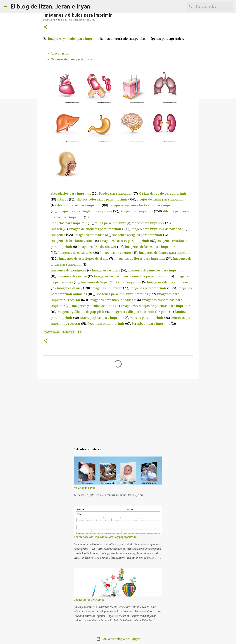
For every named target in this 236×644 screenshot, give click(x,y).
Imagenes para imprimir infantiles (122, 294)
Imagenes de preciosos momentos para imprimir (131, 276)
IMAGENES (69, 332)
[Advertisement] (118, 410)
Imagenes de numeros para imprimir (155, 270)
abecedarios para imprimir (71, 193)
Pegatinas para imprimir (106, 324)
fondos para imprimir (148, 223)
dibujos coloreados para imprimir (103, 199)
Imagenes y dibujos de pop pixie (81, 312)
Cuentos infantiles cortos (89, 600)
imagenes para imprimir (148, 288)
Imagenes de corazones (75, 253)
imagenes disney (70, 288)
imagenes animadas (90, 235)
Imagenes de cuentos (116, 253)
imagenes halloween (107, 288)
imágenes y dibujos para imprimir (73, 39)
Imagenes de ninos (106, 270)
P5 (80, 332)
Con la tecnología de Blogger (118, 639)
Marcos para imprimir (147, 318)
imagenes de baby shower (98, 247)
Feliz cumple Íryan (85, 488)
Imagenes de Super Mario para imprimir (111, 282)
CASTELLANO (52, 332)
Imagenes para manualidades (112, 300)
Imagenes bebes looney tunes (73, 241)
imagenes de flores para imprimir (140, 259)
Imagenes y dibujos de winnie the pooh (140, 312)
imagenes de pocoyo (72, 276)
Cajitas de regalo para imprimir (163, 193)
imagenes (58, 235)
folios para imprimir (111, 223)
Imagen (57, 229)
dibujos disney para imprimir (79, 205)
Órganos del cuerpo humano (72, 59)
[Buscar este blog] (214, 6)
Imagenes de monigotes (69, 270)
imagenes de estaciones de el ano (84, 259)
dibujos (63, 199)
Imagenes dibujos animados (168, 282)
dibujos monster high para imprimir (85, 211)
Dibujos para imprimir (137, 211)
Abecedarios (60, 53)
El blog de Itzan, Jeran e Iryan (50, 6)
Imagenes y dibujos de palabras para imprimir (156, 306)
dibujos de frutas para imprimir (160, 199)
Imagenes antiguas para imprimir (137, 235)
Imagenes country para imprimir (125, 241)
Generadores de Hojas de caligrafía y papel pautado (105, 537)
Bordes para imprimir (116, 193)
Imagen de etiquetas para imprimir (96, 229)
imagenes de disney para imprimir (165, 253)
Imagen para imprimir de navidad (156, 229)
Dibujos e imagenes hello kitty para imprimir (143, 205)
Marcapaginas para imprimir (103, 318)
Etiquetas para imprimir (69, 223)
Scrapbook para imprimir (151, 324)
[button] (46, 27)
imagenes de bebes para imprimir (150, 247)
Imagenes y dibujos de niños (93, 306)
